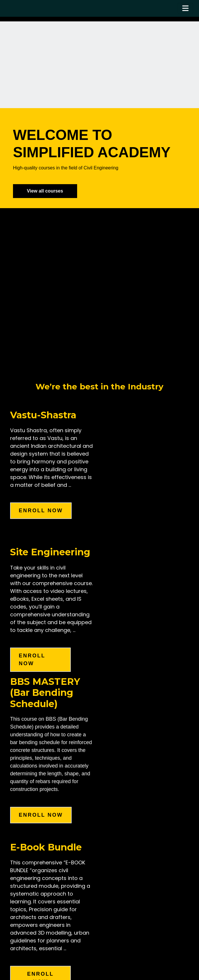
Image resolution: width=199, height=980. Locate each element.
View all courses (45, 191)
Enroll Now (41, 815)
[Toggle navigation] (185, 8)
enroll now (41, 511)
